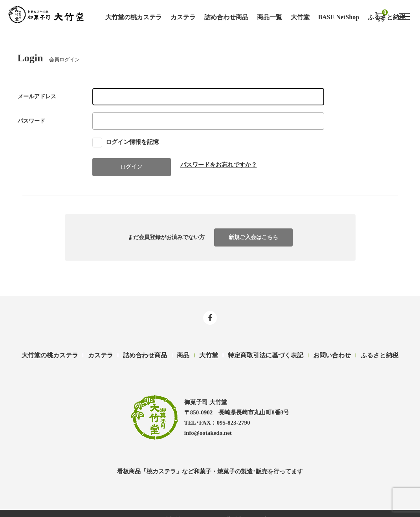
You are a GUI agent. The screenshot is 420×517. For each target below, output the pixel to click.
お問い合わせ (332, 354)
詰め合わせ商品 (226, 17)
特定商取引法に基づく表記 (266, 354)
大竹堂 (300, 17)
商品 (183, 354)
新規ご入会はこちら (253, 236)
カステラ (183, 17)
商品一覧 (270, 17)
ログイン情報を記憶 (126, 141)
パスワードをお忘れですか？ (219, 164)
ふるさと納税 (380, 354)
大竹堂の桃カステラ (134, 17)
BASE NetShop (339, 17)
